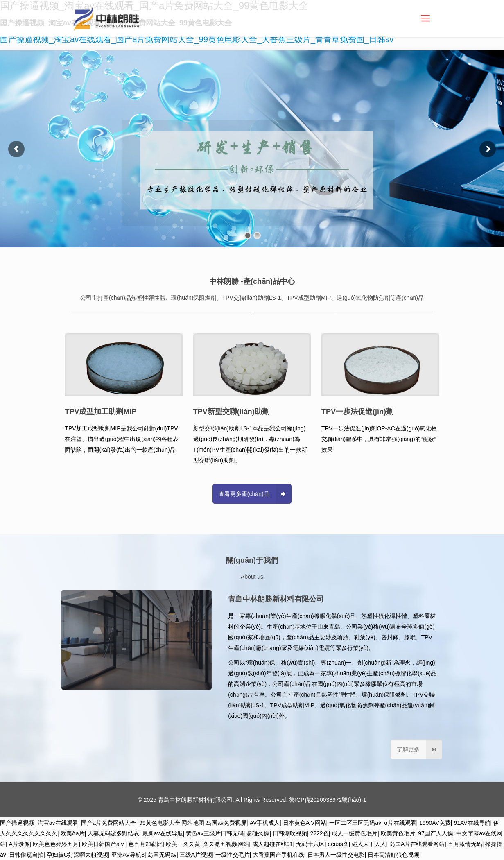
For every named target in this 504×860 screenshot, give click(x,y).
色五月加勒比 (145, 844)
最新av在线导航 (163, 833)
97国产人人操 (436, 833)
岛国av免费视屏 (226, 823)
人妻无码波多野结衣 (113, 833)
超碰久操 (258, 833)
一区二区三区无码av (355, 823)
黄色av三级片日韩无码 (215, 833)
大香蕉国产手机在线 (278, 855)
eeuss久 (338, 844)
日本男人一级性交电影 (336, 855)
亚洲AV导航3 (128, 855)
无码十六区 (310, 844)
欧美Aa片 (73, 833)
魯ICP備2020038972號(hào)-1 (328, 800)
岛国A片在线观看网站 (417, 844)
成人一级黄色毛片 (355, 833)
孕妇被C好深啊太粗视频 (77, 855)
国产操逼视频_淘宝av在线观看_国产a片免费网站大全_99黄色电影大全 (90, 823)
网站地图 (193, 823)
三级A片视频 (196, 855)
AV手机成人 (265, 823)
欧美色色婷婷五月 (56, 844)
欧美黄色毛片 (398, 833)
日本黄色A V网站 (305, 823)
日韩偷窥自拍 (26, 855)
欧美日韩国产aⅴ (104, 844)
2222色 (319, 833)
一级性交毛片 (233, 855)
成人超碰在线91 (273, 844)
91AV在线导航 (472, 823)
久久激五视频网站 (226, 844)
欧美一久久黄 (183, 844)
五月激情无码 (465, 844)
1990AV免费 (435, 823)
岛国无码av (162, 855)
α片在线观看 (400, 823)
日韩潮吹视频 (290, 833)
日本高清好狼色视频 (393, 855)
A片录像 (19, 844)
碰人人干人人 (369, 844)
